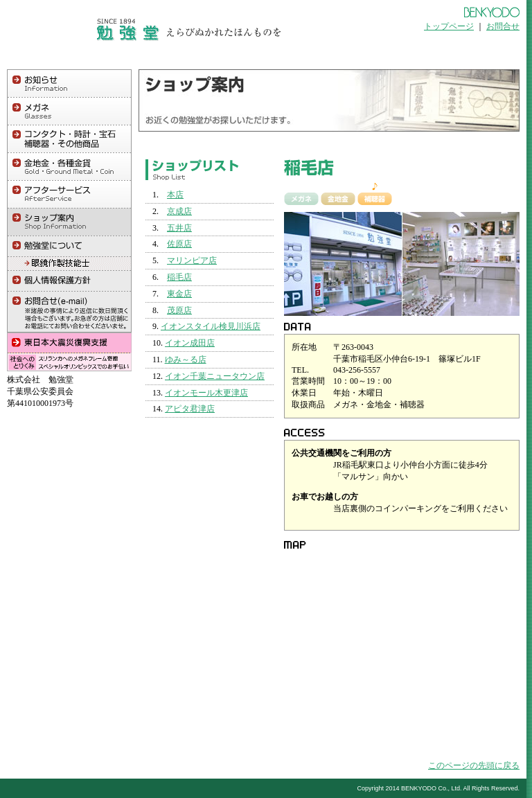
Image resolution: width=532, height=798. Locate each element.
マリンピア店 (192, 260)
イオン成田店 (190, 343)
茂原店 (179, 310)
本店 (175, 195)
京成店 (179, 211)
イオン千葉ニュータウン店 (215, 376)
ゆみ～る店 (186, 360)
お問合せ (503, 26)
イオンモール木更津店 (206, 393)
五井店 (179, 228)
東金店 (179, 294)
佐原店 (179, 244)
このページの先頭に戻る (474, 765)
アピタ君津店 (190, 409)
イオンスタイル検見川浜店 (211, 326)
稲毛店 (179, 277)
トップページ (449, 26)
